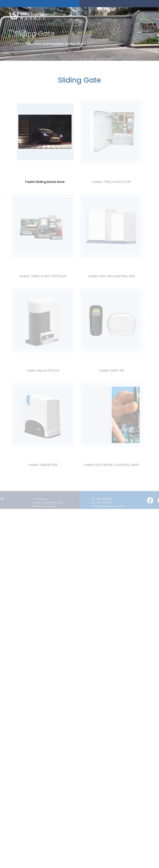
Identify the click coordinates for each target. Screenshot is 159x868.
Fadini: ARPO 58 (111, 371)
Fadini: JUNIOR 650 (42, 465)
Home (19, 44)
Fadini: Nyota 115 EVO (42, 371)
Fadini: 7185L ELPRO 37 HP (111, 182)
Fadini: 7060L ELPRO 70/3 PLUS (42, 276)
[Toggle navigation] (145, 18)
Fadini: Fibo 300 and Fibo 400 (111, 276)
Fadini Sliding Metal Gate (45, 182)
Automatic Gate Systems (45, 44)
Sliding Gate (74, 44)
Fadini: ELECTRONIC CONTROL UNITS (111, 465)
